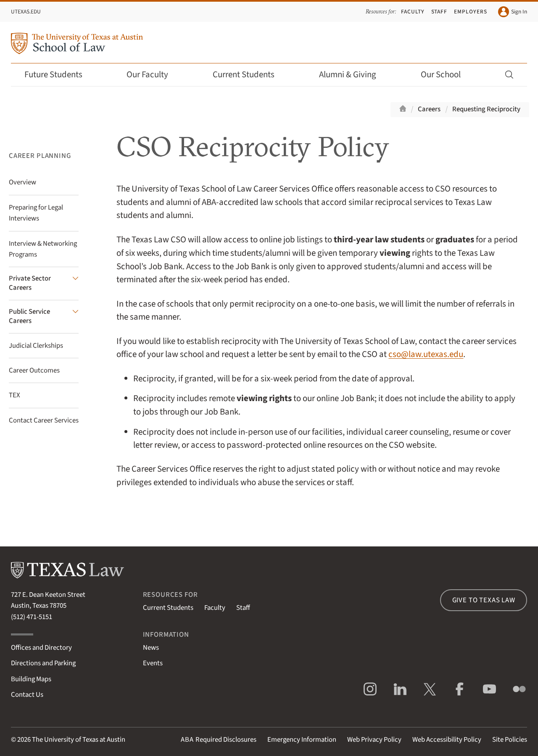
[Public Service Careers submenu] (44, 317)
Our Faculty (153, 75)
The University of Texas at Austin (79, 740)
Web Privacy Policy (374, 740)
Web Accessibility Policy (447, 740)
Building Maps (31, 679)
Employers (471, 12)
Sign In (513, 12)
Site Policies (510, 740)
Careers (429, 109)
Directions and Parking (43, 663)
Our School (446, 75)
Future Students (59, 75)
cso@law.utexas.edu (426, 354)
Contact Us (27, 695)
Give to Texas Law (484, 600)
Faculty (413, 12)
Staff (439, 12)
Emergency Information (302, 740)
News (151, 648)
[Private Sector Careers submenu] (44, 283)
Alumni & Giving (353, 75)
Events (153, 663)
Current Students (249, 75)
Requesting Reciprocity (486, 109)
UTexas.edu (26, 12)
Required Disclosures (219, 740)
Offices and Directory (41, 648)
